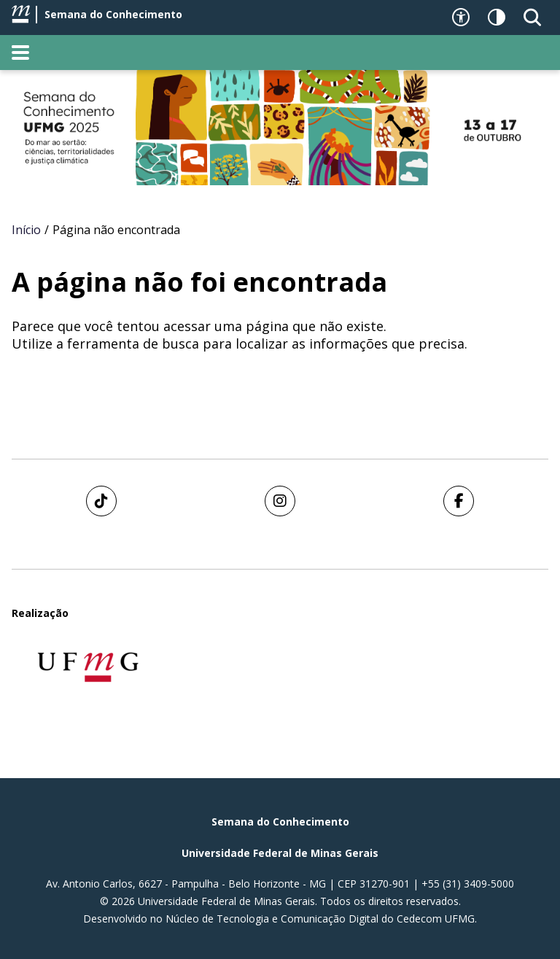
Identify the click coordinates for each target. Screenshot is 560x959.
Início (26, 230)
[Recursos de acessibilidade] (461, 18)
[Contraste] (497, 18)
